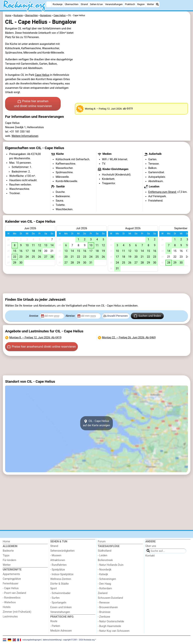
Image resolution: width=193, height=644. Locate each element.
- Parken (55, 626)
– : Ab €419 (35, 338)
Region (141, 4)
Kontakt (150, 556)
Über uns (151, 546)
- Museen (56, 555)
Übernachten (72, 4)
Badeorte (8, 551)
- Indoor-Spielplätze (62, 574)
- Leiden (103, 555)
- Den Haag (104, 584)
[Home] (49, 4)
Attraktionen (58, 560)
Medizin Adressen (61, 631)
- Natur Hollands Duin (111, 565)
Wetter (150, 4)
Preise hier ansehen (33, 104)
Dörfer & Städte (60, 584)
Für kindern (10, 560)
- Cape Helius (11, 588)
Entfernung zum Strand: (162, 192)
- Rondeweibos (12, 598)
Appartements (11, 574)
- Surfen (55, 598)
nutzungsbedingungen (32, 640)
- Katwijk (103, 574)
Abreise (70, 316)
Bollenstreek (105, 560)
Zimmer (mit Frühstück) (17, 612)
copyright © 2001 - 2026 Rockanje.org (79, 640)
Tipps (6, 555)
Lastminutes (10, 617)
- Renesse (104, 603)
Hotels (7, 607)
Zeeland (103, 593)
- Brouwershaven (108, 607)
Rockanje (57, 4)
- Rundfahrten (59, 565)
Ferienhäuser (11, 584)
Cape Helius (42, 75)
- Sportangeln (58, 603)
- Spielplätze (58, 570)
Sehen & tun (96, 4)
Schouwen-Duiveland (110, 598)
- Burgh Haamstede (109, 626)
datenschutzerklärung (52, 640)
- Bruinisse (104, 612)
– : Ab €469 (129, 338)
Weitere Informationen (25, 136)
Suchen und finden (147, 316)
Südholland (105, 551)
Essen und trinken (61, 607)
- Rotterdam (105, 588)
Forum (102, 542)
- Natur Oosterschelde (111, 621)
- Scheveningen (107, 579)
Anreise (34, 316)
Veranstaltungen (114, 4)
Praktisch (130, 4)
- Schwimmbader (61, 593)
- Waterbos (9, 602)
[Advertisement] (97, 284)
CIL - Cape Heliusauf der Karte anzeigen (96, 423)
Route (54, 621)
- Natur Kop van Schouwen (114, 631)
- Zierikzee (104, 617)
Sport (54, 588)
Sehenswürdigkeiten (62, 551)
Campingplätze (12, 579)
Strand (84, 4)
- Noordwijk (105, 570)
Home (7, 542)
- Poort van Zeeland (15, 593)
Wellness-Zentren (61, 579)
